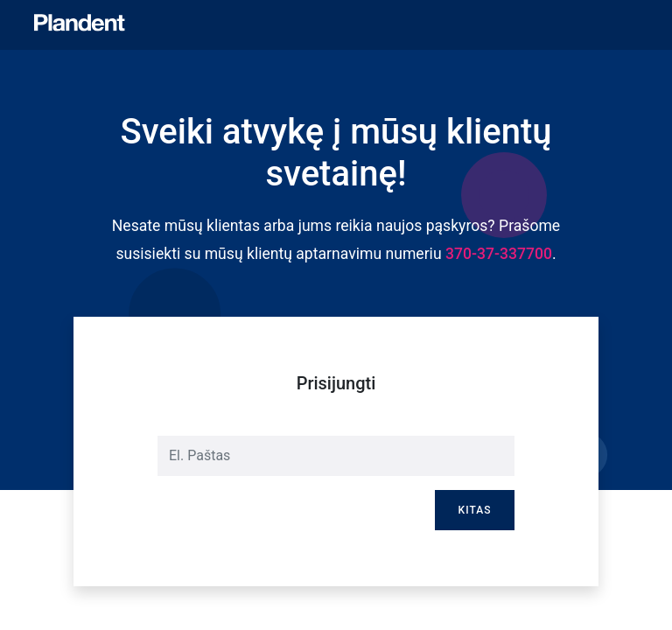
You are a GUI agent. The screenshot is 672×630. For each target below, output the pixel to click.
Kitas (475, 510)
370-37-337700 (499, 254)
